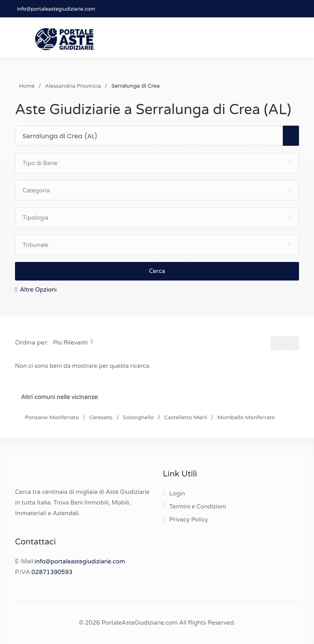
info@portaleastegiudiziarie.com (56, 9)
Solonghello (138, 417)
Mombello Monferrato (246, 417)
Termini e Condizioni (198, 507)
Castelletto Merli (186, 417)
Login (177, 493)
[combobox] (152, 136)
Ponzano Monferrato (52, 417)
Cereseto (101, 417)
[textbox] (152, 136)
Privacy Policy (189, 520)
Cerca (157, 271)
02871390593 (52, 572)
